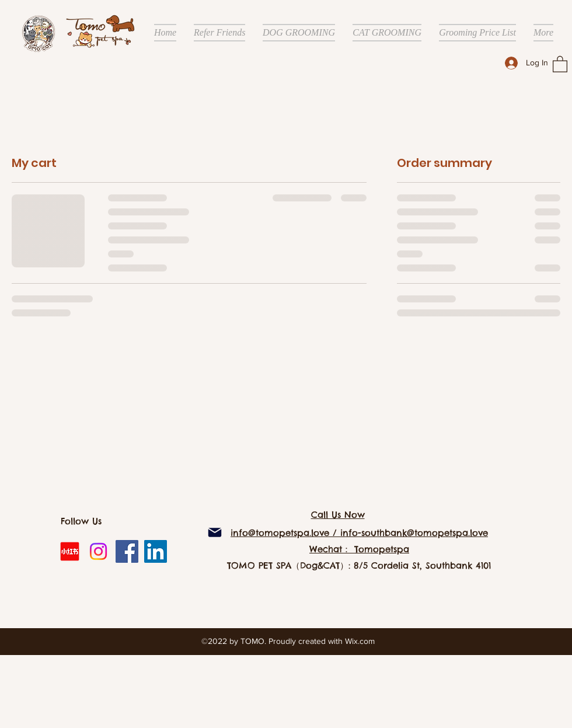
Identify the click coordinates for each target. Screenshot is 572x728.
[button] (560, 64)
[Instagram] (98, 551)
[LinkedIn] (156, 551)
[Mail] (215, 532)
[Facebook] (127, 551)
